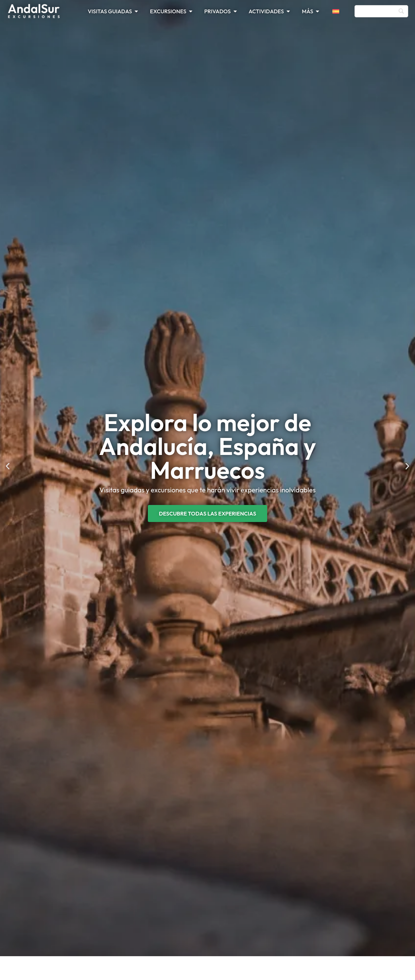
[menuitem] (340, 11)
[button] (8, 466)
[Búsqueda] (381, 11)
